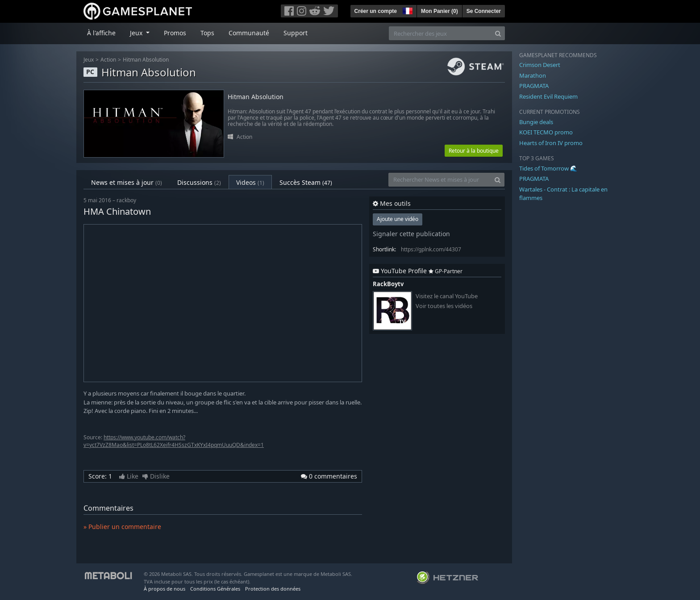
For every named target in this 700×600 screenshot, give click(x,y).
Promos (175, 33)
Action (108, 60)
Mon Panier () (440, 11)
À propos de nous (165, 589)
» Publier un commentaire (122, 527)
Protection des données (273, 589)
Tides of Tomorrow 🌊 (548, 168)
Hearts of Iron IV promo (551, 143)
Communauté (249, 33)
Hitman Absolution (146, 60)
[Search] (498, 33)
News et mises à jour (127, 182)
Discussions (199, 182)
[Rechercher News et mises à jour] (440, 180)
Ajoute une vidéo (398, 219)
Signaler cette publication (411, 234)
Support (296, 33)
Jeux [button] (137, 33)
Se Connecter (484, 11)
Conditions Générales (215, 589)
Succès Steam (306, 182)
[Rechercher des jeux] (440, 33)
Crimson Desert (540, 65)
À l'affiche (101, 33)
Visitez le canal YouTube (447, 296)
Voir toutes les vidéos (444, 306)
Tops (207, 33)
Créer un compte (376, 11)
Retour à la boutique (474, 151)
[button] (407, 10)
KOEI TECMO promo (546, 132)
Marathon (533, 75)
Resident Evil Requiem (548, 96)
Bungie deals (536, 122)
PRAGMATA (534, 86)
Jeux (89, 60)
